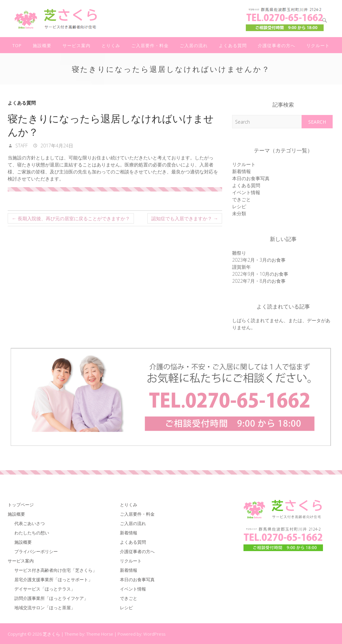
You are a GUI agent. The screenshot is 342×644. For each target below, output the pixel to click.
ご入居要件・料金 (150, 45)
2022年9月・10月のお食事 (260, 274)
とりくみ (111, 45)
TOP (17, 45)
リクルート (318, 45)
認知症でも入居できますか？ (185, 218)
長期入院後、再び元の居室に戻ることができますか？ (71, 218)
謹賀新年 (241, 267)
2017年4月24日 (56, 146)
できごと (241, 199)
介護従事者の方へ (277, 45)
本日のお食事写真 (251, 178)
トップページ (21, 505)
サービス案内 (76, 45)
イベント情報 (246, 192)
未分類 (239, 213)
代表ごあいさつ (30, 523)
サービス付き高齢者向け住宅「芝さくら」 (56, 570)
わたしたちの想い (32, 533)
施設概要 (42, 45)
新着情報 (241, 171)
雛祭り (239, 253)
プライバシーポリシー (36, 551)
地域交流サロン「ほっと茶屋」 (45, 608)
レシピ (239, 206)
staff (21, 146)
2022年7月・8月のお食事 (259, 281)
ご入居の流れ (194, 45)
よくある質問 (233, 45)
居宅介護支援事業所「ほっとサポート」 (53, 579)
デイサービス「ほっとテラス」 (45, 589)
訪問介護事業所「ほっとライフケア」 (51, 598)
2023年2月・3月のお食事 (259, 260)
